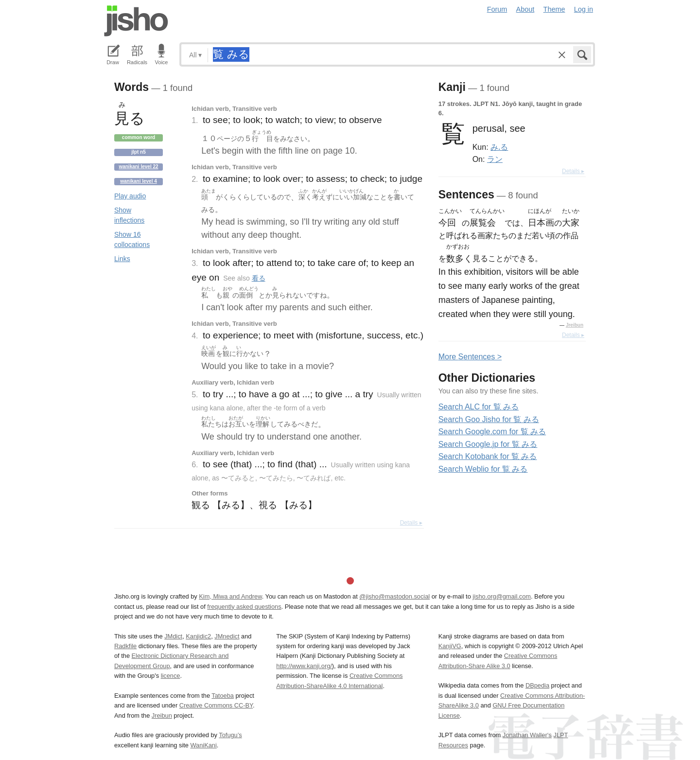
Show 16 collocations (132, 239)
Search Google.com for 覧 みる (492, 432)
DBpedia (537, 685)
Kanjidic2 (198, 636)
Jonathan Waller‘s (527, 735)
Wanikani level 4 (139, 181)
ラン (495, 159)
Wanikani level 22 (138, 167)
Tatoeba (223, 696)
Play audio (130, 196)
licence (171, 676)
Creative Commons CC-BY (216, 705)
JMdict (173, 636)
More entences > (470, 357)
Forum (497, 9)
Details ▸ (411, 523)
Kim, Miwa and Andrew (230, 596)
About (525, 9)
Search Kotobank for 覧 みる (488, 456)
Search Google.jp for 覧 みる (488, 444)
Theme (554, 9)
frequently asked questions (244, 607)
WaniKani (204, 745)
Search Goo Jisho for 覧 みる (489, 419)
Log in (584, 9)
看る (259, 278)
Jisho (136, 21)
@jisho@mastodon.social (394, 596)
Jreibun (575, 325)
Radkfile (125, 646)
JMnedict (227, 636)
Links (122, 259)
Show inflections (129, 215)
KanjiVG (450, 646)
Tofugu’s (230, 735)
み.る (499, 147)
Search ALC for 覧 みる (479, 407)
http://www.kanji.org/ (304, 666)
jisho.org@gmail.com (502, 596)
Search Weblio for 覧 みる (483, 469)
